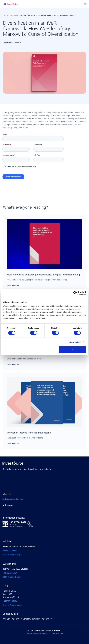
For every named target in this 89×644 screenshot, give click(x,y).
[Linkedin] (4, 511)
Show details (75, 342)
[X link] (11, 511)
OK (72, 350)
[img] (10, 4)
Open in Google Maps (12, 555)
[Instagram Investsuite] (18, 511)
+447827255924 (10, 551)
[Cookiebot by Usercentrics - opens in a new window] (75, 293)
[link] (13, 285)
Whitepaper (14, 15)
